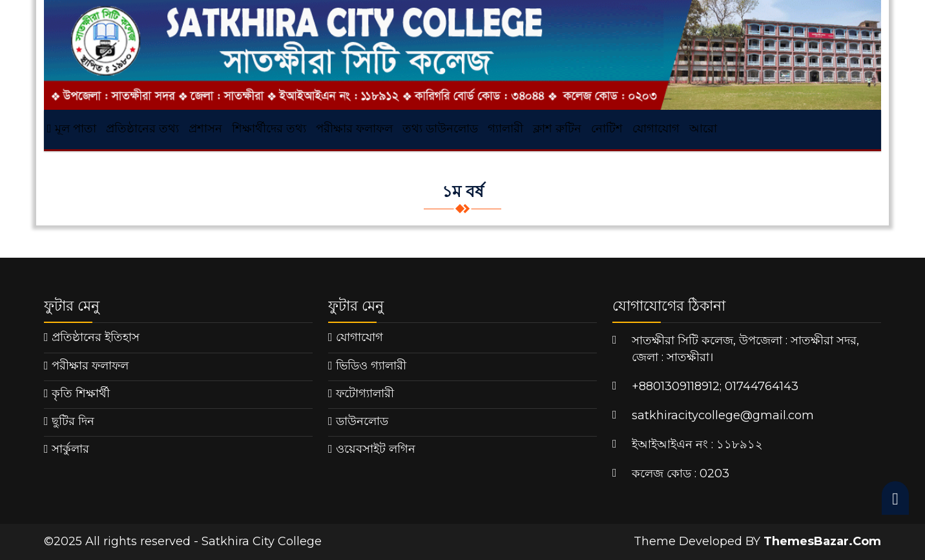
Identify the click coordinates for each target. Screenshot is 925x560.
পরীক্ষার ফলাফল (354, 129)
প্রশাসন (205, 129)
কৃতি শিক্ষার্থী (81, 393)
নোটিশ (607, 129)
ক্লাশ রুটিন (557, 129)
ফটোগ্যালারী (365, 393)
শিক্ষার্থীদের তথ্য (269, 129)
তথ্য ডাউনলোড (440, 129)
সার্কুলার (70, 449)
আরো (703, 129)
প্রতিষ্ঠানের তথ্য (142, 129)
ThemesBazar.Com (822, 541)
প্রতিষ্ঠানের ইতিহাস (96, 337)
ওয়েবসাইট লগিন (376, 449)
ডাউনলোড (362, 421)
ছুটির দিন (73, 421)
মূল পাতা (72, 129)
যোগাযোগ (656, 129)
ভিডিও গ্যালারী (371, 366)
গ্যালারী (505, 129)
